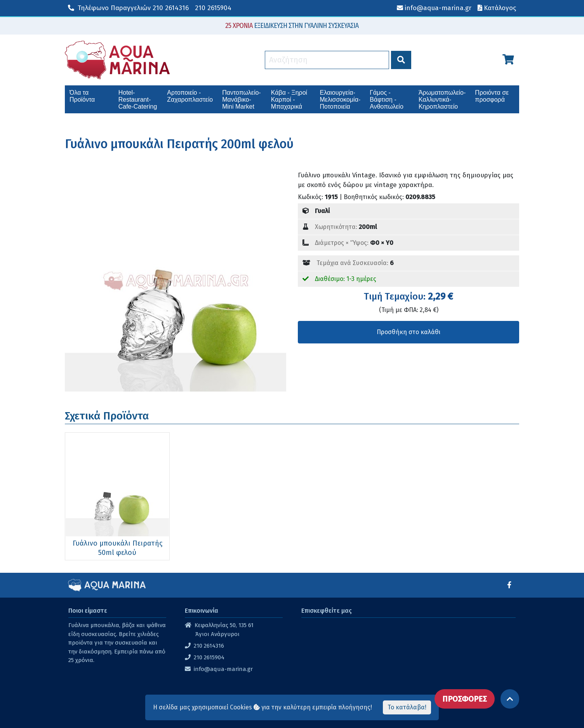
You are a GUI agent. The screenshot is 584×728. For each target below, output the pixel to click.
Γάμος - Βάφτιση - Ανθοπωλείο (387, 100)
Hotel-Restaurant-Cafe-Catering (138, 100)
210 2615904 (213, 8)
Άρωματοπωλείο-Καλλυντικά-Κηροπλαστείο (442, 100)
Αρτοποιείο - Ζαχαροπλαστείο (190, 96)
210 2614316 (128, 8)
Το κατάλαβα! (407, 707)
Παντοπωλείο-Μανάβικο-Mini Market (241, 100)
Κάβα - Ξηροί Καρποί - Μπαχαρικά (289, 100)
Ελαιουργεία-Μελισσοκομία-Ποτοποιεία (340, 100)
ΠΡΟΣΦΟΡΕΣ (465, 699)
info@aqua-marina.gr (223, 669)
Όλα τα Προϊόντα (82, 96)
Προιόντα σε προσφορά (492, 96)
